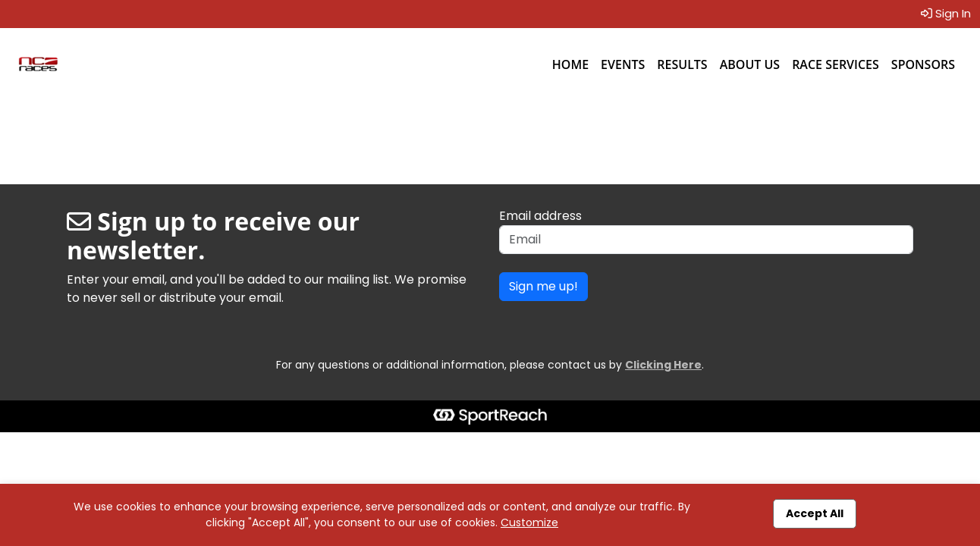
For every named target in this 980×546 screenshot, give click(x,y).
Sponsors (923, 64)
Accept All (815, 513)
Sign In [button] (946, 13)
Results (682, 64)
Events (623, 64)
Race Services (836, 64)
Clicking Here (663, 365)
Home (570, 64)
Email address (540, 216)
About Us (750, 64)
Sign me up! (543, 286)
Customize (529, 522)
